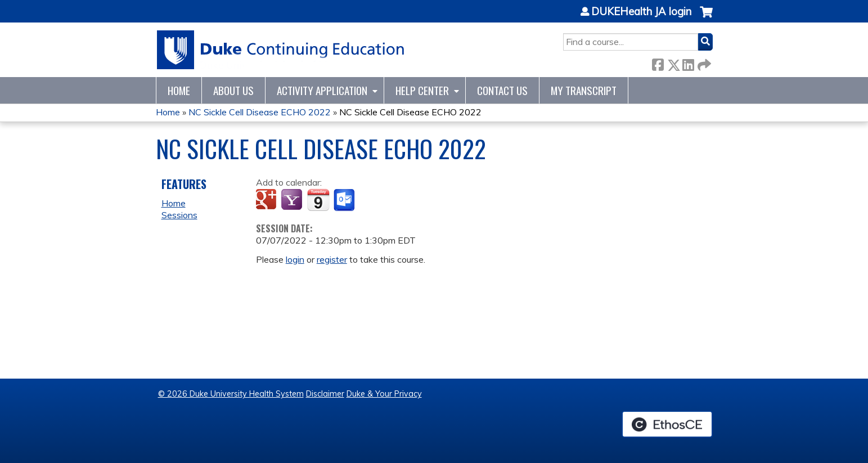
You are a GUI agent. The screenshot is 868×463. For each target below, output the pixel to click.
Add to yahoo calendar (293, 200)
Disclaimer (325, 394)
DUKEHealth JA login (641, 12)
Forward (703, 63)
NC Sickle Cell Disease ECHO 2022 (260, 112)
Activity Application (322, 90)
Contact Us (502, 90)
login (295, 259)
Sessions (179, 215)
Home (179, 90)
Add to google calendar (267, 200)
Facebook (658, 63)
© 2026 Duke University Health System (231, 394)
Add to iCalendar (318, 200)
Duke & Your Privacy (384, 394)
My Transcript (584, 90)
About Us (233, 90)
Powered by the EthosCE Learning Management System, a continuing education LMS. (667, 424)
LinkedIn (688, 63)
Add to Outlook (345, 200)
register (332, 259)
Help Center (422, 90)
